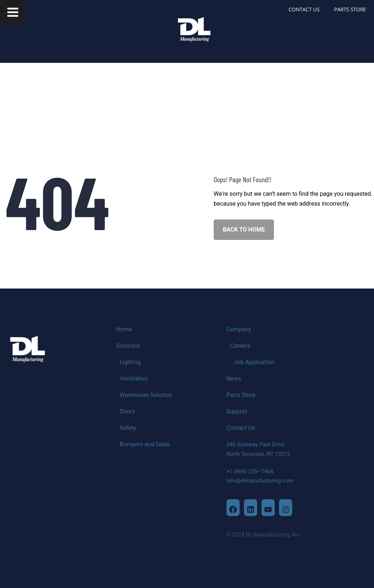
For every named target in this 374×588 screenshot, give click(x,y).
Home (124, 329)
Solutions (128, 346)
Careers (240, 346)
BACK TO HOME (244, 230)
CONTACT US (304, 9)
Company (239, 329)
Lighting (130, 362)
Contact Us (241, 428)
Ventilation (134, 379)
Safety (128, 428)
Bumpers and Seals (145, 444)
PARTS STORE (350, 9)
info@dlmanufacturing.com (260, 481)
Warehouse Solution (146, 395)
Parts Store (241, 395)
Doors (127, 412)
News (234, 379)
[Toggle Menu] (13, 12)
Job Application (254, 362)
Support (237, 412)
